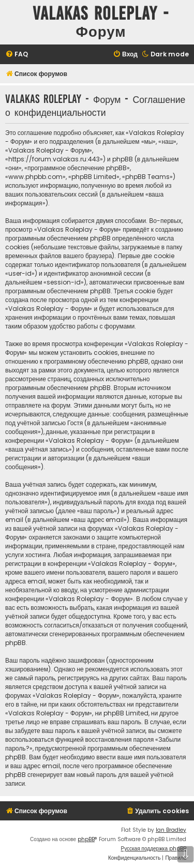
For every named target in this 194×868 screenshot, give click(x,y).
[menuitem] (17, 55)
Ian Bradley (171, 830)
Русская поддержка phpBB (153, 849)
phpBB (86, 839)
